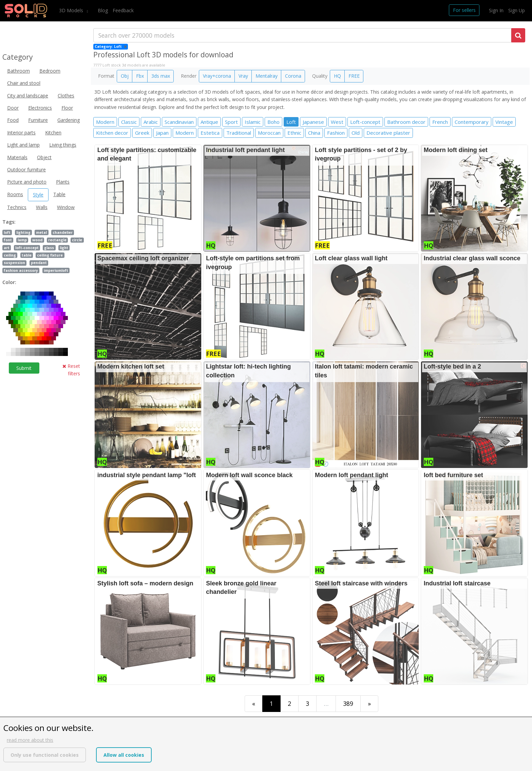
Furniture (38, 120)
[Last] (369, 704)
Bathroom (18, 71)
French (440, 122)
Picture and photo (27, 182)
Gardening (69, 120)
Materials (17, 157)
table (27, 255)
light (64, 248)
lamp (22, 240)
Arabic (151, 122)
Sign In (496, 10)
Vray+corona (217, 76)
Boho (273, 122)
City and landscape (28, 96)
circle (77, 240)
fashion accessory (21, 270)
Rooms (15, 194)
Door (13, 108)
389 (348, 703)
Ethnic (294, 133)
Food (13, 120)
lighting (23, 232)
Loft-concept (365, 122)
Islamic (253, 122)
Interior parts (21, 133)
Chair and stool (24, 83)
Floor (67, 108)
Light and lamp (23, 145)
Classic (129, 122)
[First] (254, 704)
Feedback (123, 10)
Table (59, 194)
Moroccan (269, 133)
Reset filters (71, 370)
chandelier (63, 232)
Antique (209, 122)
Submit (24, 368)
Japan (162, 133)
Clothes (66, 96)
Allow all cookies (124, 755)
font (8, 240)
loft (7, 232)
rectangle (57, 240)
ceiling (10, 255)
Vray (243, 76)
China (314, 133)
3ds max (161, 76)
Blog (103, 10)
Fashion (336, 133)
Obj (125, 76)
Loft (291, 122)
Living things (63, 145)
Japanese (313, 122)
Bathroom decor (406, 122)
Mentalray (267, 76)
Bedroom (50, 71)
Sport (231, 122)
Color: (9, 282)
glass (49, 248)
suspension (14, 263)
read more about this (30, 740)
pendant (39, 263)
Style (38, 195)
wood (37, 240)
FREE (354, 76)
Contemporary (472, 122)
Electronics (40, 108)
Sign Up (517, 10)
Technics (17, 207)
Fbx (140, 76)
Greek (142, 133)
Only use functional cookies (45, 755)
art (7, 248)
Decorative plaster (388, 133)
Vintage (504, 122)
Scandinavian (179, 122)
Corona (293, 76)
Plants (63, 182)
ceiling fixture (50, 255)
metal (41, 232)
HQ (337, 76)
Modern (105, 122)
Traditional (239, 133)
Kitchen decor (112, 133)
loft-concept (27, 248)
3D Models (72, 10)
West (337, 122)
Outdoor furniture (26, 170)
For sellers (464, 10)
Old (356, 133)
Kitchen (53, 133)
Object (44, 157)
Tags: (9, 222)
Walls (42, 207)
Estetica (210, 133)
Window (66, 207)
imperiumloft (56, 270)
